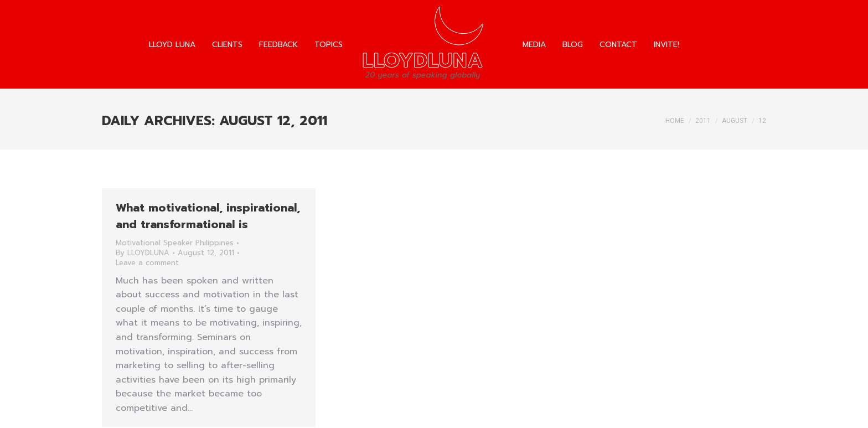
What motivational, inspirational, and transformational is (208, 216)
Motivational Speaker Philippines (175, 243)
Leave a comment (147, 263)
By (143, 253)
